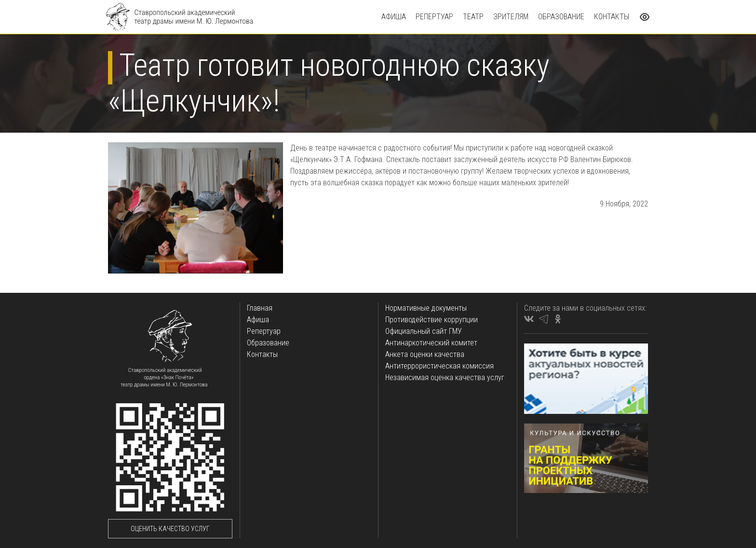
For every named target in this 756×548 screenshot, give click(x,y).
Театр (473, 17)
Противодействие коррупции (432, 320)
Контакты (612, 17)
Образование (561, 17)
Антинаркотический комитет (431, 343)
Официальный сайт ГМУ (424, 331)
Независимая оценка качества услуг (445, 377)
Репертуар (434, 17)
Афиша (394, 17)
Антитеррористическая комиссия (439, 366)
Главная (260, 308)
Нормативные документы (426, 308)
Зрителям (511, 17)
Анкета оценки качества (425, 354)
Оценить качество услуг (170, 529)
